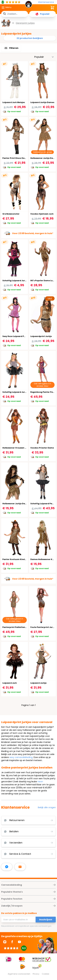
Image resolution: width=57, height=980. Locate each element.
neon (40, 782)
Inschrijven (46, 920)
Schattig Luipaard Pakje (43, 504)
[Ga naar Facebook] (12, 942)
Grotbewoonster (11, 214)
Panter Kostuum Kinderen (16, 559)
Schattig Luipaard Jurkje (15, 281)
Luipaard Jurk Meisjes (14, 102)
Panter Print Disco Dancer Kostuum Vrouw (24, 158)
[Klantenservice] (47, 2)
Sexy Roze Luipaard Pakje (15, 336)
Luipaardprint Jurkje (41, 336)
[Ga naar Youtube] (19, 942)
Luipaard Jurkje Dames (42, 102)
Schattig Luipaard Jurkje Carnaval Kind (23, 392)
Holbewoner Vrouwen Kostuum (18, 448)
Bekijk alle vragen (47, 807)
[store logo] (29, 5)
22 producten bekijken (30, 38)
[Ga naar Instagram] (5, 942)
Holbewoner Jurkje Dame (15, 504)
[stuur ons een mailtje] (20, 867)
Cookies (46, 974)
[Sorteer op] (44, 57)
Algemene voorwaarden (19, 974)
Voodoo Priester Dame (42, 448)
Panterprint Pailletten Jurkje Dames (21, 627)
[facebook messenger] (7, 867)
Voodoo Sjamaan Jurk (42, 214)
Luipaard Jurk (10, 683)
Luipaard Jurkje (38, 683)
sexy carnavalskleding (21, 757)
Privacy (36, 974)
